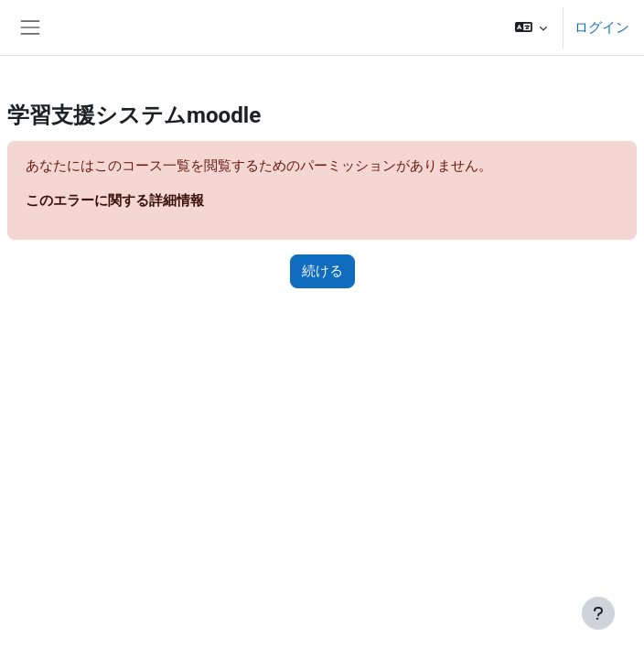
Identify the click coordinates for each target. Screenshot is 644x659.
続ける (322, 271)
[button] (531, 27)
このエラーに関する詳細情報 (115, 200)
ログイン (602, 27)
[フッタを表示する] (598, 613)
